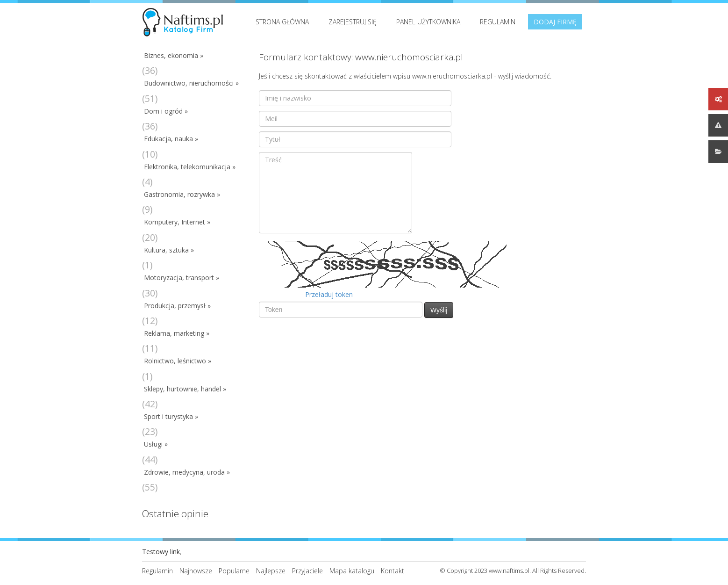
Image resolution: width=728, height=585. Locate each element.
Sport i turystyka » (171, 416)
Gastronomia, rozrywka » (182, 194)
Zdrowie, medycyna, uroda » (187, 472)
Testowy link (161, 552)
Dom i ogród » (166, 111)
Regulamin (498, 22)
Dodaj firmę (555, 22)
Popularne (234, 571)
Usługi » (156, 444)
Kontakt (393, 571)
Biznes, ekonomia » (174, 55)
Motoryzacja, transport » (182, 278)
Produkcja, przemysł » (177, 306)
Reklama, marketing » (177, 333)
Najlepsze (271, 571)
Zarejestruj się (353, 22)
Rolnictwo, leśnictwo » (178, 361)
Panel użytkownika (428, 22)
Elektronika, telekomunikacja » (190, 167)
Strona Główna (282, 22)
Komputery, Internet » (177, 222)
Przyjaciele (307, 571)
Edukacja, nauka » (171, 139)
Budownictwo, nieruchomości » (191, 83)
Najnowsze (196, 571)
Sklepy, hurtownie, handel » (185, 389)
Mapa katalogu (352, 571)
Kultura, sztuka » (169, 250)
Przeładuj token (329, 294)
